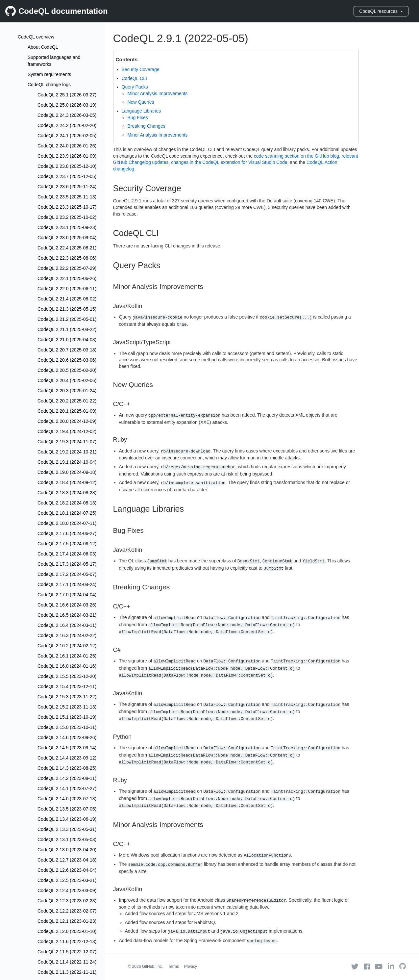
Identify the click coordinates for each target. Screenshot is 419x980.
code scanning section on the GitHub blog (296, 156)
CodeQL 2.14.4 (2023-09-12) (67, 758)
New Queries (141, 102)
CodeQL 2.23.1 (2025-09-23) (67, 227)
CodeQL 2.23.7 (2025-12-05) (67, 176)
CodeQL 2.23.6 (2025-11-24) (67, 187)
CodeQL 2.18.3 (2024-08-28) (67, 493)
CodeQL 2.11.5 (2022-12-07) (67, 952)
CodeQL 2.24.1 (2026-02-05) (67, 136)
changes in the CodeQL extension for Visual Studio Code (229, 162)
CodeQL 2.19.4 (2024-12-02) (67, 431)
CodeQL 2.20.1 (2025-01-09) (67, 411)
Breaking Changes (147, 126)
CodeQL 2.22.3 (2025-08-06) (67, 258)
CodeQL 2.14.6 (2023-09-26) (67, 737)
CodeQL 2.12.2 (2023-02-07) (67, 911)
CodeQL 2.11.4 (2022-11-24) (67, 962)
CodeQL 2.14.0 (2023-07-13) (67, 799)
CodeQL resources (381, 11)
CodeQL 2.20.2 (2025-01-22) (67, 401)
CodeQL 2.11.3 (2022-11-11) (67, 972)
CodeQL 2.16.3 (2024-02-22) (67, 635)
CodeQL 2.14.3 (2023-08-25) (67, 768)
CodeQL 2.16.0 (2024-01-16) (67, 666)
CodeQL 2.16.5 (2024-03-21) (67, 615)
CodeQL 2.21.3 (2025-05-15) (67, 309)
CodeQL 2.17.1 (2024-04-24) (67, 584)
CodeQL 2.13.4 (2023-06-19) (67, 819)
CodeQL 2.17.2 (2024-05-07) (67, 574)
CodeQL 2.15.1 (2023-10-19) (67, 717)
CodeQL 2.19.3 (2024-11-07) (67, 442)
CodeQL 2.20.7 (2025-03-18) (67, 350)
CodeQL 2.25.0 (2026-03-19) (67, 105)
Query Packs (135, 87)
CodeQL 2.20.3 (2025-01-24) (67, 391)
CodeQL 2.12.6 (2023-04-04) (67, 870)
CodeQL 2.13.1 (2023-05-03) (67, 839)
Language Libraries (141, 111)
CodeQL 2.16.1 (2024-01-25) (67, 656)
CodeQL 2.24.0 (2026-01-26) (67, 146)
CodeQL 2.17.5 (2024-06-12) (67, 544)
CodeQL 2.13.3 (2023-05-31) (67, 829)
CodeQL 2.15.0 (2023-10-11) (67, 727)
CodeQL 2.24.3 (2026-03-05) (67, 115)
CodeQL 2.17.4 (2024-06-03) (67, 554)
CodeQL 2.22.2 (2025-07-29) (67, 268)
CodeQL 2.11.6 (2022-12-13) (67, 941)
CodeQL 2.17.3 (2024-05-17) (67, 564)
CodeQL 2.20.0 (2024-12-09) (67, 421)
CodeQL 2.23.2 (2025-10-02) (67, 217)
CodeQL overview (36, 37)
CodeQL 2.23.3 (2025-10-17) (67, 207)
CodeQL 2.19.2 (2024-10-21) (67, 452)
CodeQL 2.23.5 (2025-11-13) (67, 197)
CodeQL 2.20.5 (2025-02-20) (67, 370)
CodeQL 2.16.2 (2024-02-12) (67, 646)
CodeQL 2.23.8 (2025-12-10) (67, 166)
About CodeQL (43, 47)
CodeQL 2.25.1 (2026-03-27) (67, 95)
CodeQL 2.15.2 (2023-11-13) (67, 707)
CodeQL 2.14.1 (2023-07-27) (67, 788)
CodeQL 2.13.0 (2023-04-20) (67, 850)
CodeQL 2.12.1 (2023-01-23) (67, 921)
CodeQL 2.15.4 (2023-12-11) (67, 686)
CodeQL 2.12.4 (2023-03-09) (67, 890)
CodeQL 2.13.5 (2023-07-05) (67, 809)
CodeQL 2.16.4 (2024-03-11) (67, 625)
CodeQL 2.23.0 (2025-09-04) (67, 238)
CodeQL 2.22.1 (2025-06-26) (67, 278)
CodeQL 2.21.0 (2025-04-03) (67, 340)
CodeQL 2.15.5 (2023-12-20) (67, 676)
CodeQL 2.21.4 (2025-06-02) (67, 299)
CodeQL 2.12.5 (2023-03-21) (67, 880)
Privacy (191, 967)
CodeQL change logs (49, 85)
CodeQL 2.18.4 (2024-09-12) (67, 482)
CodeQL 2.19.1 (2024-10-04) (67, 462)
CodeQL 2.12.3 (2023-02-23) (67, 901)
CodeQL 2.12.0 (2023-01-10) (67, 931)
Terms (173, 967)
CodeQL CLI (134, 78)
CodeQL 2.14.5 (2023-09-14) (67, 748)
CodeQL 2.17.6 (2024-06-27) (67, 533)
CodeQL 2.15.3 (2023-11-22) (67, 697)
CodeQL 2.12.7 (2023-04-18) (67, 860)
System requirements (49, 74)
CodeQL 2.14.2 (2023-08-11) (67, 778)
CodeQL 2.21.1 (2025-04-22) (67, 329)
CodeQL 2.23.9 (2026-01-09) (67, 156)
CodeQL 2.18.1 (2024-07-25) (67, 513)
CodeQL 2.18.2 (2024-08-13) (67, 503)
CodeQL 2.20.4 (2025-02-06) (67, 380)
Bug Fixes (138, 117)
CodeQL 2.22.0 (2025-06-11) (67, 289)
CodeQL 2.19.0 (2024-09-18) (67, 472)
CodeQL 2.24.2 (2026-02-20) (67, 125)
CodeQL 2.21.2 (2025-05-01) (67, 319)
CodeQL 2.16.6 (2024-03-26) (67, 605)
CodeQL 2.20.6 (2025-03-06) (67, 360)
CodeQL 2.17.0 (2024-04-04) (67, 595)
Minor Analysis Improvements (158, 93)
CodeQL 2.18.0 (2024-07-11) (67, 523)
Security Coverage (141, 69)
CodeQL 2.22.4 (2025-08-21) (67, 248)
